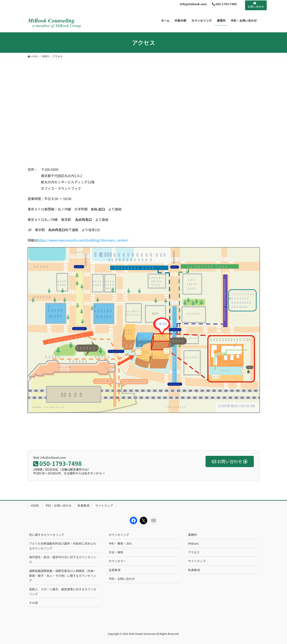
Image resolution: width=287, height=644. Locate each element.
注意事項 (114, 570)
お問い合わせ (256, 5)
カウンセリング (119, 535)
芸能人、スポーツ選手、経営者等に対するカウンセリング (63, 592)
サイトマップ (104, 505)
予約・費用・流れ (120, 543)
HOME (35, 505)
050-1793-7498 (224, 4)
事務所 (192, 535)
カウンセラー (117, 561)
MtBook (193, 543)
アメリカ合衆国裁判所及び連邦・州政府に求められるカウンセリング (63, 546)
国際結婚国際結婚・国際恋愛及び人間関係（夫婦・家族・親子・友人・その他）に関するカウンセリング (63, 576)
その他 (33, 603)
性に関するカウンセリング (47, 535)
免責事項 (83, 505)
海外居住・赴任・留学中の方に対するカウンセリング (63, 559)
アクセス (194, 552)
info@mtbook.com (193, 4)
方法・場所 (116, 552)
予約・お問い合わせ (58, 505)
